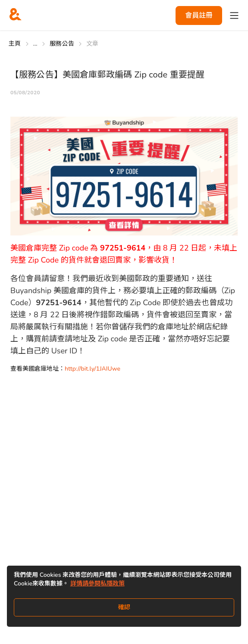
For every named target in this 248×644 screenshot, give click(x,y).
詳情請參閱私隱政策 (97, 584)
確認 (124, 607)
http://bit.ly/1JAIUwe (93, 369)
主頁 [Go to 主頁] (15, 44)
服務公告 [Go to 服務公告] (62, 44)
